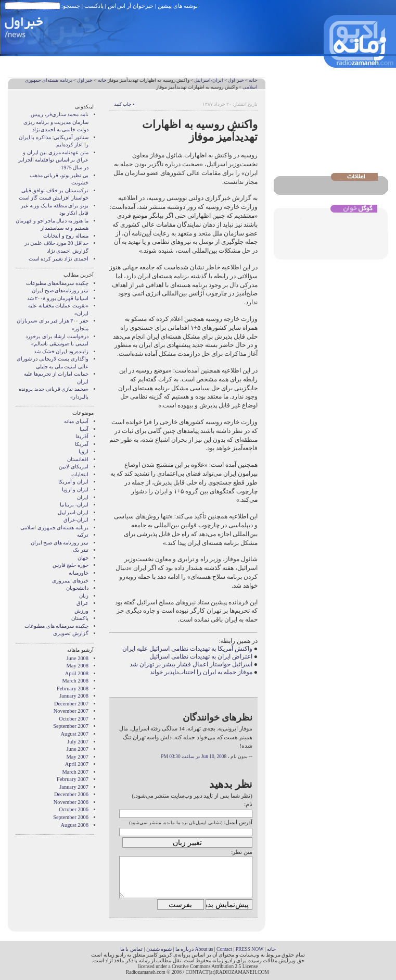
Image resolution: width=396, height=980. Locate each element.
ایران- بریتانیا (74, 505)
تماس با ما (131, 949)
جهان (83, 558)
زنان (84, 596)
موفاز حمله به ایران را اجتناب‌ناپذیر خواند (201, 672)
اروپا (84, 451)
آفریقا (82, 436)
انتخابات (80, 474)
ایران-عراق (76, 520)
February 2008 (73, 689)
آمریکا (82, 444)
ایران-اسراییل (209, 80)
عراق (82, 603)
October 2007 (74, 719)
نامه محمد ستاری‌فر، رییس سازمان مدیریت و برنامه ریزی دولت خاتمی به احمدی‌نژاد (56, 122)
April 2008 (77, 673)
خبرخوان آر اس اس (131, 6)
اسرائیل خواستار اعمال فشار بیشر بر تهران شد (191, 664)
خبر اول (236, 80)
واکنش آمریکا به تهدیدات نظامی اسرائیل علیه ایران (187, 649)
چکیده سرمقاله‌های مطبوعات (57, 283)
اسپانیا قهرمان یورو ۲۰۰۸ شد (58, 298)
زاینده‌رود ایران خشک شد (61, 351)
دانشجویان (77, 588)
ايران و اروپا (75, 489)
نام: (248, 804)
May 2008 (78, 666)
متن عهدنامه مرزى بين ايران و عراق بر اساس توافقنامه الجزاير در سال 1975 (53, 160)
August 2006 (75, 825)
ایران (83, 497)
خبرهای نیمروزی (70, 581)
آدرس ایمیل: (238, 822)
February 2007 (73, 779)
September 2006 (71, 817)
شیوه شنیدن (159, 949)
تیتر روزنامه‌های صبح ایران (60, 290)
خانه (253, 80)
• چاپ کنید (124, 104)
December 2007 (71, 704)
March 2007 (76, 772)
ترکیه (83, 535)
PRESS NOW (250, 949)
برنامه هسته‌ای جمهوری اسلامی (54, 528)
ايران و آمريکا (73, 482)
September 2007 (71, 726)
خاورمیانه (79, 573)
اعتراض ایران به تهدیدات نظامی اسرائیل (201, 656)
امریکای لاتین (74, 467)
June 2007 (78, 749)
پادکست (94, 6)
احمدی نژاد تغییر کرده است (59, 259)
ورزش (81, 611)
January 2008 (74, 696)
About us (204, 949)
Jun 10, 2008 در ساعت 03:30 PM (194, 756)
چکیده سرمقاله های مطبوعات (56, 626)
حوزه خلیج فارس (71, 565)
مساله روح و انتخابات (66, 236)
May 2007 (78, 757)
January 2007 (74, 787)
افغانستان (78, 459)
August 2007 (75, 734)
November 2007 (71, 711)
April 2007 (77, 764)
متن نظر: (242, 852)
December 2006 (71, 794)
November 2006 (71, 802)
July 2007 (78, 742)
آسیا (84, 429)
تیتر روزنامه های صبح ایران (60, 543)
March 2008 (76, 681)
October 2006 (74, 809)
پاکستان (80, 618)
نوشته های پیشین (178, 6)
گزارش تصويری (71, 633)
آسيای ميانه (76, 421)
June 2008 (78, 658)
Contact (224, 949)
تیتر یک (81, 550)
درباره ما (184, 949)
